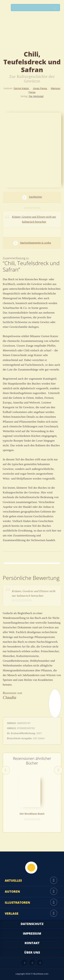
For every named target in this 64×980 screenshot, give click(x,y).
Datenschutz (32, 924)
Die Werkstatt (36, 96)
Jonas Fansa (40, 88)
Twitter (40, 963)
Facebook (32, 963)
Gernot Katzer (22, 88)
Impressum (32, 933)
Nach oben (31, 868)
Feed (25, 963)
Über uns (32, 952)
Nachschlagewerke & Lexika (36, 243)
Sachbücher (36, 197)
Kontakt (32, 943)
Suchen (56, 8)
